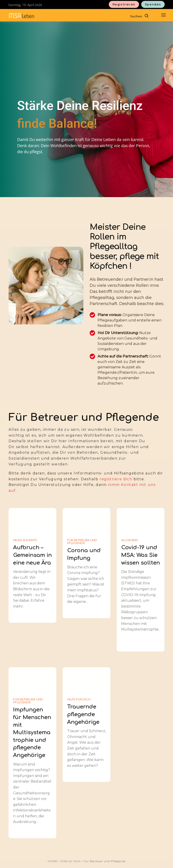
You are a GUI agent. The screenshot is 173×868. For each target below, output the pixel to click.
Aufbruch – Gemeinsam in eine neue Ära (32, 555)
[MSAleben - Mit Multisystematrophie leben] (22, 16)
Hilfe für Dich (79, 699)
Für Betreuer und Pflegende (82, 542)
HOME (53, 861)
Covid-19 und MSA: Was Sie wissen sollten (141, 555)
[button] (140, 16)
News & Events (25, 540)
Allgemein (130, 540)
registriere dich (116, 479)
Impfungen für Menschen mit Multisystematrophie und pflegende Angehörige (32, 732)
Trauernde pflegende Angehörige (83, 714)
